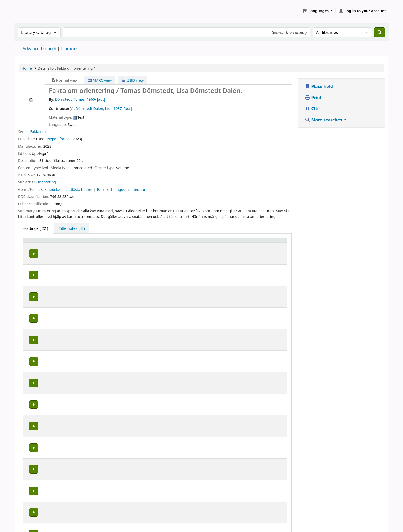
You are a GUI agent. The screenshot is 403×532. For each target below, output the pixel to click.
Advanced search (39, 49)
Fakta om (38, 132)
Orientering (46, 182)
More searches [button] (324, 120)
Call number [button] (182, 243)
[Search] (380, 32)
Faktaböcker (51, 189)
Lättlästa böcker (79, 189)
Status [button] (236, 243)
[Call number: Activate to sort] (198, 243)
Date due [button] (267, 243)
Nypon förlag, (59, 139)
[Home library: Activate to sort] (51, 243)
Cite (312, 109)
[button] (318, 11)
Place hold (319, 86)
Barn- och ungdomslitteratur (121, 189)
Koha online (28, 11)
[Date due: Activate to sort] (272, 243)
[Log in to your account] (362, 11)
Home (27, 68)
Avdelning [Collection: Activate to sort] (91, 243)
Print (313, 98)
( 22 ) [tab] (35, 228)
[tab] (72, 228)
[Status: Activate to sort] (242, 243)
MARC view (100, 80)
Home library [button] (37, 243)
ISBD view (133, 80)
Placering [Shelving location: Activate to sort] (130, 243)
